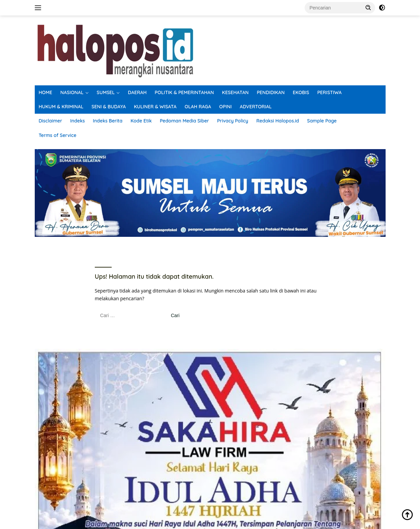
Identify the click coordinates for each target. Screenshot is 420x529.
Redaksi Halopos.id (278, 121)
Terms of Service (58, 135)
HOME (46, 92)
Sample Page (322, 121)
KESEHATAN (235, 92)
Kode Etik (141, 121)
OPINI (226, 107)
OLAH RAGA (198, 107)
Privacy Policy (232, 121)
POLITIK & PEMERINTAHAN (185, 92)
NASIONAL (72, 92)
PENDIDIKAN (271, 92)
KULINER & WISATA (155, 107)
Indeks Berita (108, 121)
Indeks (77, 121)
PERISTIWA (329, 92)
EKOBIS (301, 92)
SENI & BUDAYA (109, 107)
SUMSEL (106, 92)
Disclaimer (51, 121)
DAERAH (137, 92)
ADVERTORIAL (256, 107)
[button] (368, 7)
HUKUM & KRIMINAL (61, 107)
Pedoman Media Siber (185, 121)
